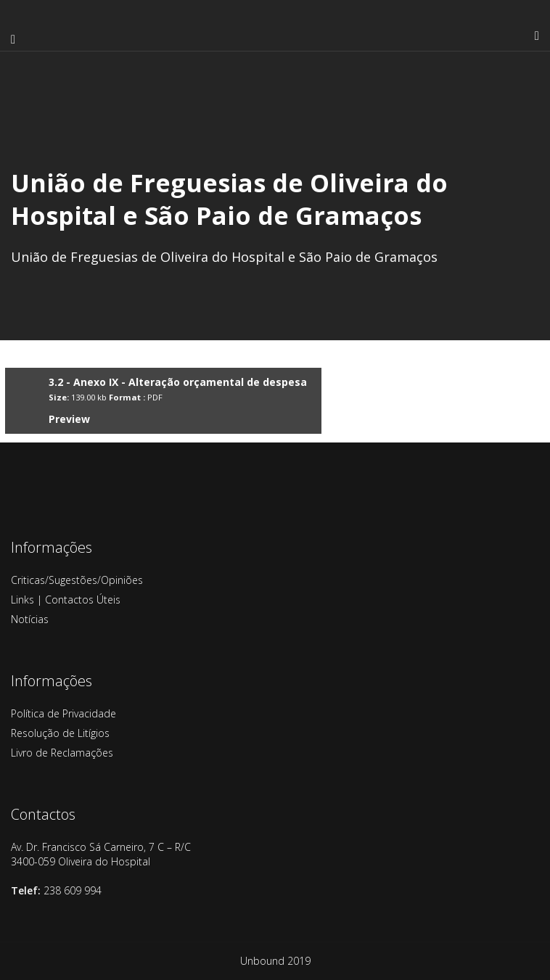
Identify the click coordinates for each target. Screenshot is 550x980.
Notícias (30, 619)
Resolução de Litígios (60, 733)
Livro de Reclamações (62, 753)
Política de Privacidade (63, 713)
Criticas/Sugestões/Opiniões (77, 580)
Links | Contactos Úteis (66, 600)
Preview (69, 419)
